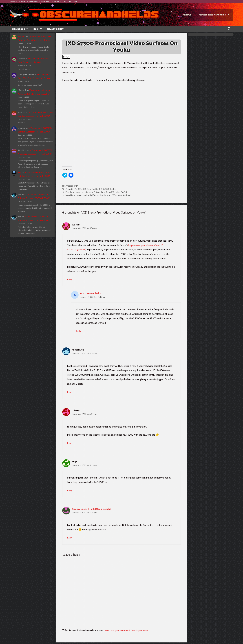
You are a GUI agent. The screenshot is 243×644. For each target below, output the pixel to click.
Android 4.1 (71, 189)
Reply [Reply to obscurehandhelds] (78, 331)
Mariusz (22, 37)
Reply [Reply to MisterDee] (70, 392)
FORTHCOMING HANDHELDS (216, 15)
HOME (13, 2)
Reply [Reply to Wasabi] (70, 279)
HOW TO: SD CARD (49, 2)
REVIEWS (187, 15)
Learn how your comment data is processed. (127, 630)
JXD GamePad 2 (90, 189)
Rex (20, 172)
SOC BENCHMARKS (69, 2)
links (39, 29)
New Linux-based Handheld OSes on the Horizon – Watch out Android (98, 195)
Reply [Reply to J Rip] (70, 490)
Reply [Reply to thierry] (70, 443)
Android (69, 186)
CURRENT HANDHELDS (28, 2)
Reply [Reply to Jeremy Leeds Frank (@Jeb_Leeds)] (70, 538)
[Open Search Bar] (229, 29)
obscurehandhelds (91, 293)
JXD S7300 (104, 189)
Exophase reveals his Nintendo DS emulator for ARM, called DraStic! (97, 192)
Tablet (113, 189)
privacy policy (55, 29)
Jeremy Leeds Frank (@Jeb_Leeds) (91, 509)
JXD (76, 186)
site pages (21, 29)
